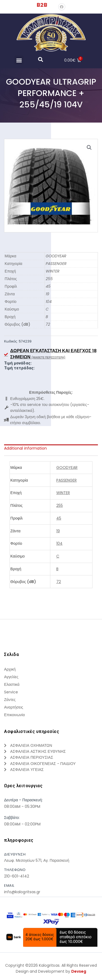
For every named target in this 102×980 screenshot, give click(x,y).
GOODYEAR (56, 256)
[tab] (51, 448)
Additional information (25, 448)
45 (48, 286)
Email (9, 885)
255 (49, 279)
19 (47, 294)
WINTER (53, 271)
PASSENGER (56, 264)
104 (49, 302)
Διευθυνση (15, 854)
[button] (19, 60)
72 (48, 324)
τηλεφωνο (15, 870)
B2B (42, 5)
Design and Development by (51, 971)
